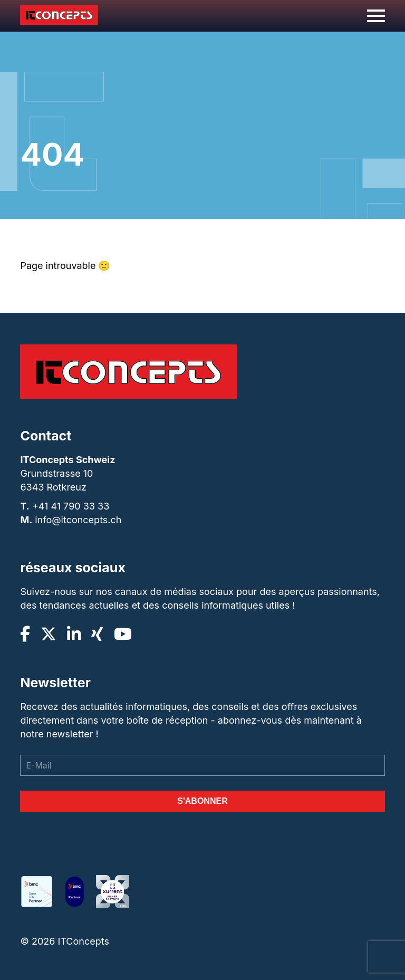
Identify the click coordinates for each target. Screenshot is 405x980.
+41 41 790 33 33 (71, 506)
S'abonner (202, 801)
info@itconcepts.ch (78, 520)
